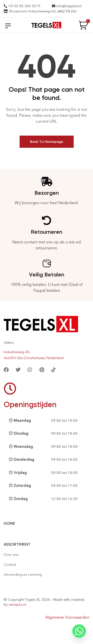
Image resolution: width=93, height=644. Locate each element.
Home (9, 523)
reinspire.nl (17, 605)
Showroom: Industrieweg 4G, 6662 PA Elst (40, 11)
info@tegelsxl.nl (67, 6)
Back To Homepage (47, 142)
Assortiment (17, 544)
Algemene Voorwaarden (67, 617)
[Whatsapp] (79, 631)
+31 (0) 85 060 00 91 (22, 6)
